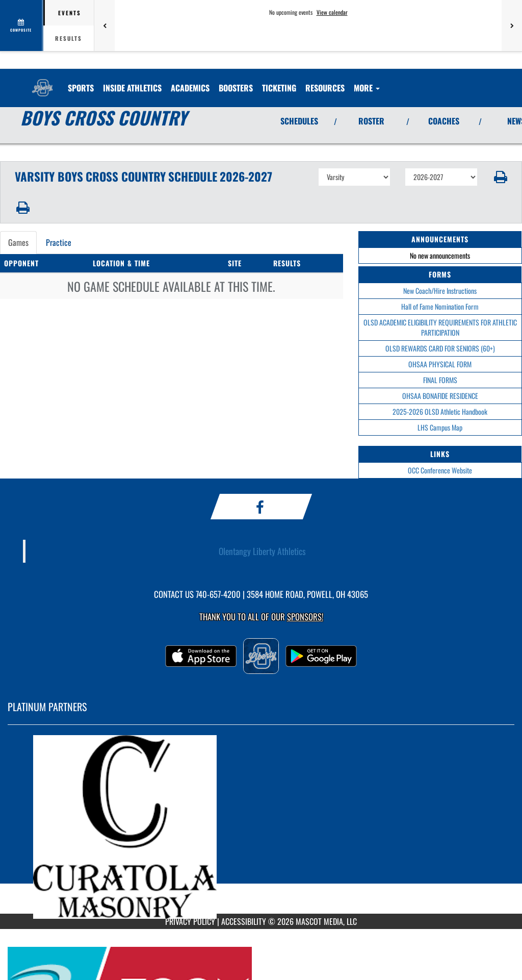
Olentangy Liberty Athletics (262, 551)
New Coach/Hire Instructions (440, 291)
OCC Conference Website (440, 470)
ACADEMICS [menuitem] (193, 88)
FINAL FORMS (440, 380)
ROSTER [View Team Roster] (371, 121)
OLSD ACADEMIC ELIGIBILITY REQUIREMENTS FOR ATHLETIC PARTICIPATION (440, 327)
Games (18, 242)
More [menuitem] (373, 88)
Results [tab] (69, 38)
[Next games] (512, 26)
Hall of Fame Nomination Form (440, 306)
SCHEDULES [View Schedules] (299, 121)
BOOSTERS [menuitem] (239, 88)
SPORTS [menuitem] (81, 88)
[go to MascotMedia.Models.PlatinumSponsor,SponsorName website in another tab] (261, 827)
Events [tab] (70, 13)
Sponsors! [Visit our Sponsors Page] (305, 617)
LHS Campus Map (440, 427)
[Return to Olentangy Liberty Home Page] (42, 82)
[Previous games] (105, 26)
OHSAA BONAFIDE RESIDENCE (440, 396)
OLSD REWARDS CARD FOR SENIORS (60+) (440, 348)
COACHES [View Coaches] (444, 121)
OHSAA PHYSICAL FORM (440, 364)
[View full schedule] (22, 26)
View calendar (332, 12)
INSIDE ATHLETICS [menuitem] (134, 88)
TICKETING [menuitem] (284, 88)
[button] (500, 177)
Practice (59, 242)
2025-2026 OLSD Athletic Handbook (440, 411)
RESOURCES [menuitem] (331, 88)
